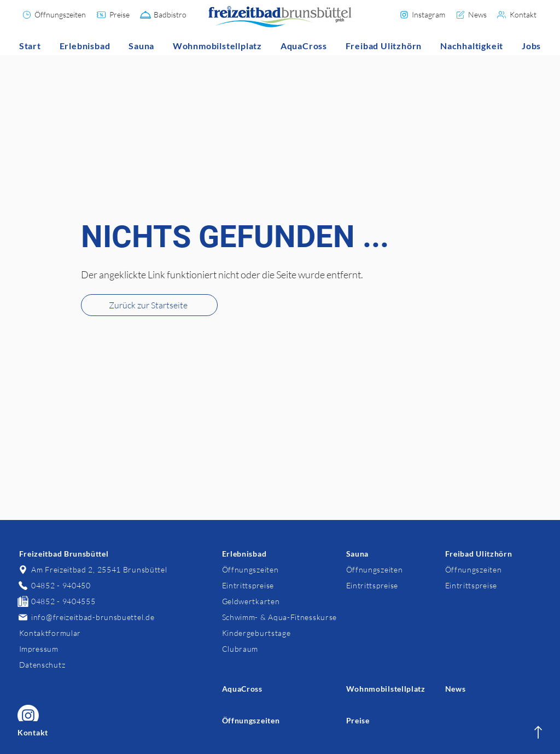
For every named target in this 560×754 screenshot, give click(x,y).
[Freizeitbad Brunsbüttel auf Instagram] (28, 715)
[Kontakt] (517, 14)
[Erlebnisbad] (270, 554)
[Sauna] (394, 554)
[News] (471, 14)
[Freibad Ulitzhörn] (493, 554)
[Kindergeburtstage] (270, 633)
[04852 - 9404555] (67, 601)
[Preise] (113, 14)
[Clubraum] (270, 649)
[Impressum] (67, 649)
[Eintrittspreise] (270, 585)
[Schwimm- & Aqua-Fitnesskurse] (280, 617)
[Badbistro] (164, 14)
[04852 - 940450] (67, 585)
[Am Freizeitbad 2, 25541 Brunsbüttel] (93, 569)
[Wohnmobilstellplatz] (394, 689)
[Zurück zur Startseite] (149, 305)
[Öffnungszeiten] (54, 14)
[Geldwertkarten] (270, 601)
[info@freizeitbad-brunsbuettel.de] (93, 617)
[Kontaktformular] (67, 633)
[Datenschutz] (67, 665)
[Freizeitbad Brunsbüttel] (67, 554)
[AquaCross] (270, 689)
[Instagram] (422, 14)
